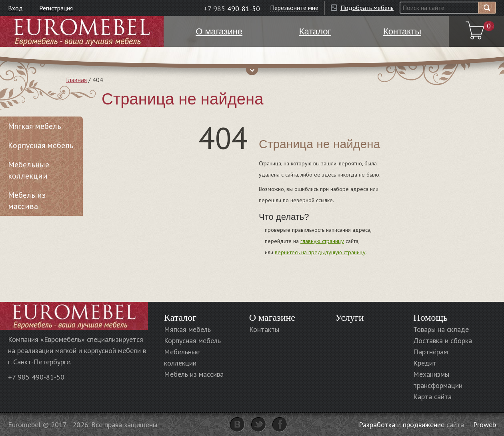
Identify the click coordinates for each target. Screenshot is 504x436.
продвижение (424, 425)
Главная (76, 80)
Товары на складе (441, 329)
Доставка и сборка (443, 341)
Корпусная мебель (41, 145)
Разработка (377, 425)
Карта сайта (432, 397)
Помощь (430, 317)
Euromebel (82, 31)
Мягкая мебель (35, 126)
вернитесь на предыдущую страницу (320, 252)
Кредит (425, 363)
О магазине (272, 317)
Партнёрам (431, 352)
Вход (15, 8)
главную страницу (322, 241)
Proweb (485, 425)
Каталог (180, 317)
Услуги (349, 317)
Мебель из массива (27, 201)
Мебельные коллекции (29, 170)
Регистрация (56, 8)
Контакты (264, 329)
